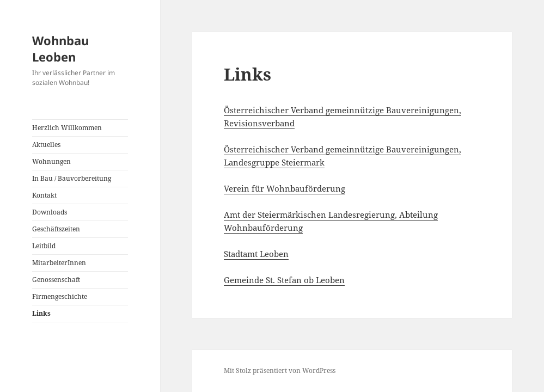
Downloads (50, 212)
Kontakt (44, 195)
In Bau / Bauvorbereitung (72, 178)
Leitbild (44, 246)
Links (41, 313)
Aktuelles (46, 145)
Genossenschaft (56, 280)
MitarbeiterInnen (59, 263)
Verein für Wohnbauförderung (285, 188)
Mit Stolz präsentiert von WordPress (280, 370)
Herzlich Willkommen (67, 128)
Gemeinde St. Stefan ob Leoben (284, 280)
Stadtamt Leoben (256, 254)
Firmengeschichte (60, 296)
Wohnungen (51, 161)
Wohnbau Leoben (60, 48)
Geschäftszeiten (56, 229)
